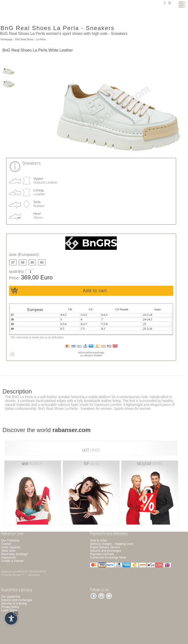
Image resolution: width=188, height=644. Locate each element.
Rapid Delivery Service (105, 547)
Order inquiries (11, 547)
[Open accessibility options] (11, 618)
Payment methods (102, 554)
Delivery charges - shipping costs (112, 544)
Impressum (8, 558)
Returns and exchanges (106, 551)
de (170, 3)
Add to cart (95, 291)
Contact (6, 544)
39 (32, 262)
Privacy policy (10, 607)
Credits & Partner (12, 561)
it (165, 3)
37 (13, 262)
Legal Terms (9, 610)
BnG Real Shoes (24, 39)
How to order (99, 540)
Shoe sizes (8, 551)
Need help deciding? (15, 554)
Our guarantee (11, 597)
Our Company (10, 540)
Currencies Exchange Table (108, 558)
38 (22, 262)
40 (42, 262)
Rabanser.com (9, 572)
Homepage (6, 39)
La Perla (41, 39)
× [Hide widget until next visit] (16, 613)
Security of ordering (14, 603)
